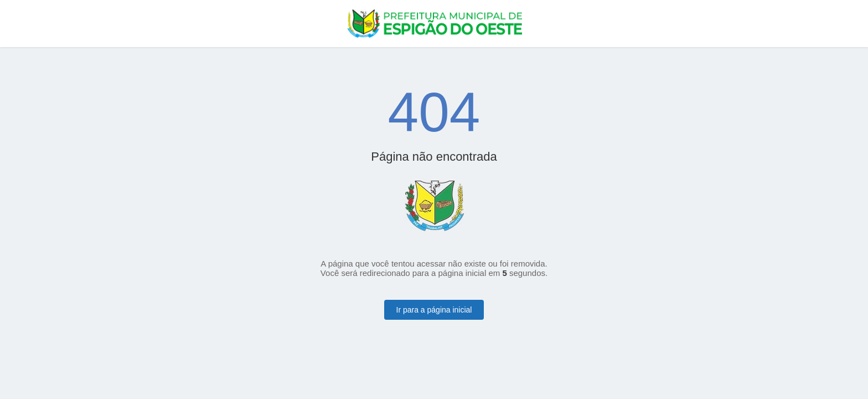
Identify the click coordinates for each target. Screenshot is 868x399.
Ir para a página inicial (434, 310)
